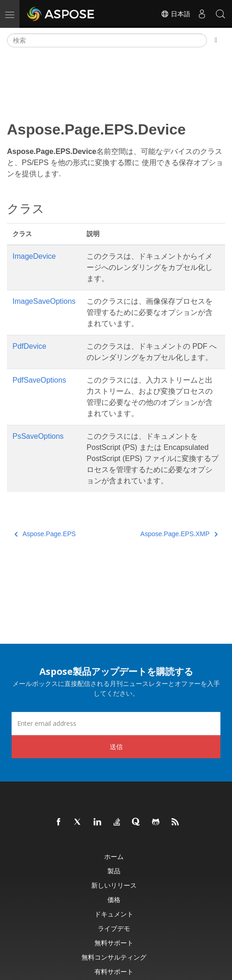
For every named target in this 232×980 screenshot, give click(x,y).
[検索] (107, 40)
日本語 (176, 14)
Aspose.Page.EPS (45, 534)
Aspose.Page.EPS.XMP (179, 534)
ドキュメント (114, 914)
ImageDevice (34, 256)
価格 (114, 900)
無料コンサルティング (114, 957)
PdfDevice (29, 346)
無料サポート (114, 943)
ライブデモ (114, 928)
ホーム (114, 856)
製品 (114, 871)
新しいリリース (114, 885)
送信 (116, 746)
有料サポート (114, 971)
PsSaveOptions (38, 436)
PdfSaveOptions (39, 380)
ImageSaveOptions (44, 301)
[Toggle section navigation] (216, 40)
